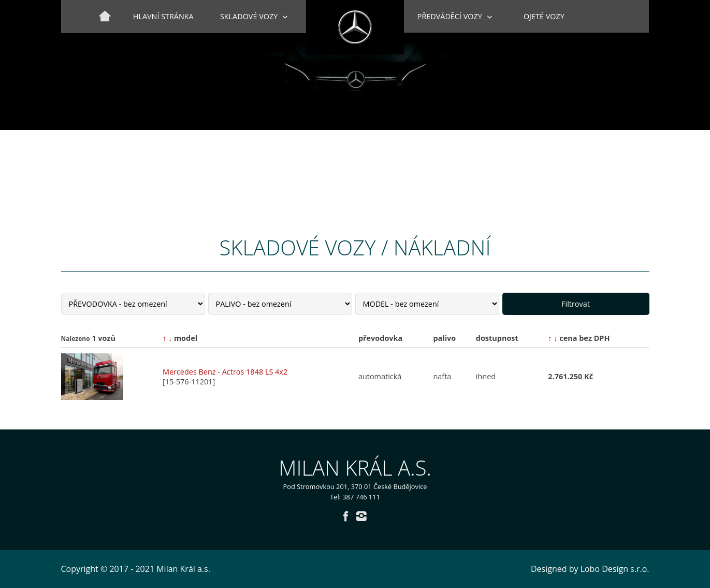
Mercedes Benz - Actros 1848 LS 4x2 (225, 372)
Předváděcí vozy (450, 16)
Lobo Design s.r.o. (615, 569)
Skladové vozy (249, 16)
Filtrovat (576, 304)
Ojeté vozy (544, 16)
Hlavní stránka (163, 16)
